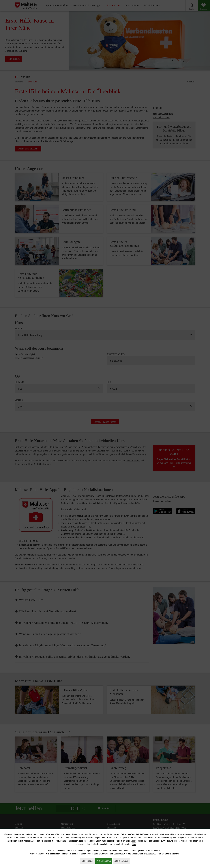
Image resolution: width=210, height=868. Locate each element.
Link (134, 844)
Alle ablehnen (88, 861)
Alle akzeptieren (104, 861)
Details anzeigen (122, 861)
